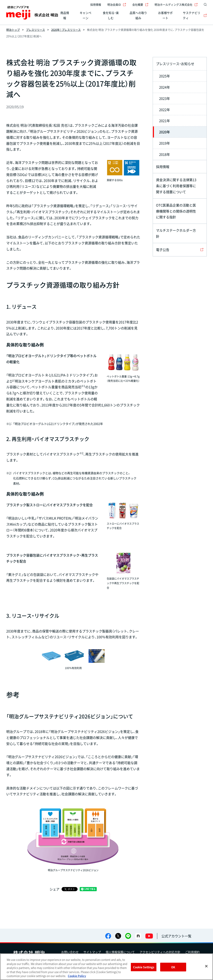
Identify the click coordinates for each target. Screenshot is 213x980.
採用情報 (96, 4)
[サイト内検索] (204, 5)
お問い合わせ (70, 952)
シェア (54, 889)
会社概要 (140, 4)
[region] (106, 967)
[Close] (206, 966)
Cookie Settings (144, 967)
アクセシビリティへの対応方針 (160, 952)
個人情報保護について (120, 952)
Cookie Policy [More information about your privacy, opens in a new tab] (77, 976)
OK (173, 967)
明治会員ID (117, 4)
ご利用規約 (192, 952)
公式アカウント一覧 (176, 936)
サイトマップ (92, 952)
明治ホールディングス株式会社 (176, 4)
